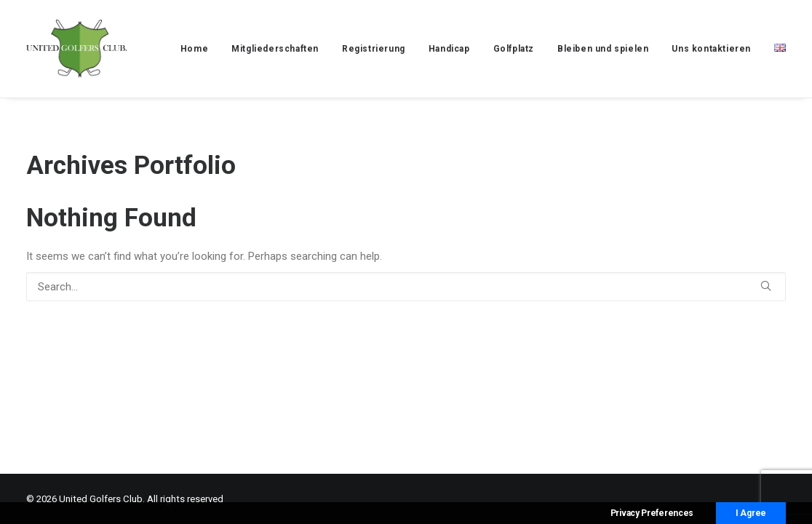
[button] (766, 286)
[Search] (406, 287)
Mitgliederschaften (275, 49)
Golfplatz (514, 49)
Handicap (449, 49)
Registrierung (374, 49)
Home (194, 49)
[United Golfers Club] (77, 49)
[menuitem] (199, 49)
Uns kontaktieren (711, 49)
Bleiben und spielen (603, 49)
